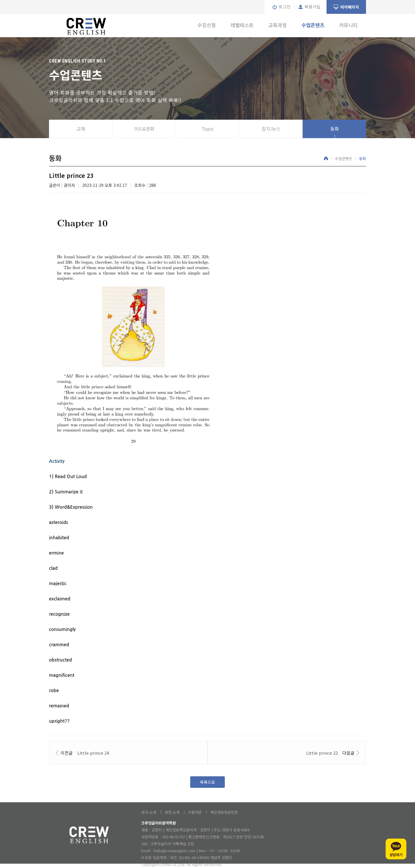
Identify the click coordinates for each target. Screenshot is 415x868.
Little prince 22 (322, 753)
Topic (208, 129)
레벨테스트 (242, 25)
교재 (81, 129)
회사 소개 (149, 812)
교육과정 (278, 25)
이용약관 (195, 812)
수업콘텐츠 (313, 25)
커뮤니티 (348, 25)
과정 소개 (172, 812)
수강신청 (207, 25)
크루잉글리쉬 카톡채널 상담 (172, 844)
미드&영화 (144, 129)
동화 (335, 129)
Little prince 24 (93, 753)
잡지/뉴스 (271, 129)
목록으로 (207, 782)
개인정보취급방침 (224, 812)
